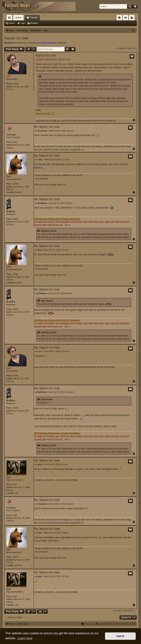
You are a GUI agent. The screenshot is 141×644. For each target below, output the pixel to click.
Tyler (9, 176)
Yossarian (11, 135)
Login (23, 23)
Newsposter (34, 43)
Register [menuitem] (133, 18)
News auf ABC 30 (45, 113)
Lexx (9, 76)
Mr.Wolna (11, 211)
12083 (15, 184)
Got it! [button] (120, 636)
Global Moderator (49, 43)
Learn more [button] (25, 638)
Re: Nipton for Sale (47, 127)
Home (18, 18)
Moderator (62, 43)
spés (9, 477)
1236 (15, 484)
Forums (34, 18)
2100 (15, 142)
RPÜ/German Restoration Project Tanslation (57, 219)
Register (34, 23)
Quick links (10, 18)
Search (12, 23)
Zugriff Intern (22, 43)
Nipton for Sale (16, 38)
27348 (15, 84)
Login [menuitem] (126, 18)
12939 (15, 219)
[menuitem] (119, 18)
